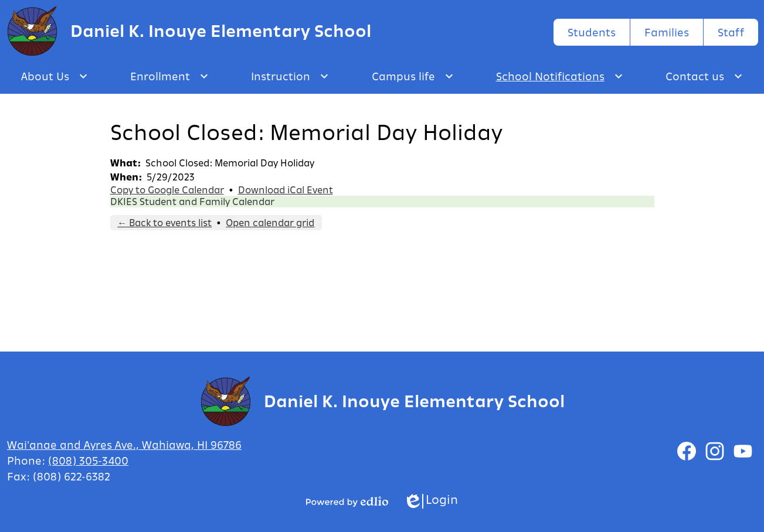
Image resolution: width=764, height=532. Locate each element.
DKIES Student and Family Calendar (192, 202)
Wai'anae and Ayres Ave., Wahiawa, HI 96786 (124, 445)
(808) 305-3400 (88, 461)
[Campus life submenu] (413, 76)
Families (667, 32)
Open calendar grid (270, 223)
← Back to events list (164, 223)
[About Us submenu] (55, 76)
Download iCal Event (286, 190)
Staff (731, 32)
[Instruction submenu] (290, 76)
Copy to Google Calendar (167, 190)
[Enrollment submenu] (169, 76)
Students (592, 32)
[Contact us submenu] (704, 76)
